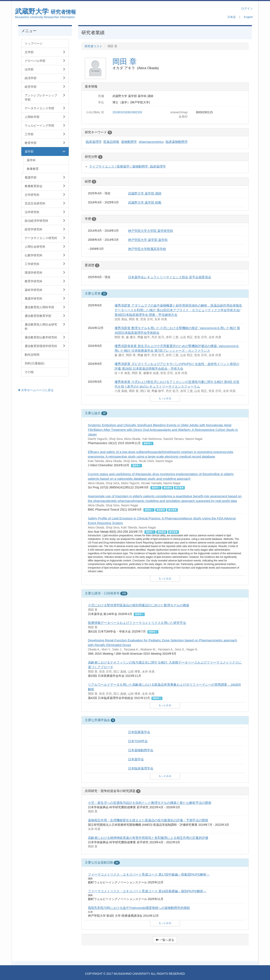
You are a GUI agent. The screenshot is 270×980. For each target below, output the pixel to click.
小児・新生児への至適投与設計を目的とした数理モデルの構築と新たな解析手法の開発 (150, 803)
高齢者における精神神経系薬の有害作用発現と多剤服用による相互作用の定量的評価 (148, 838)
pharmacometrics (151, 142)
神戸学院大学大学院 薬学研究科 (151, 231)
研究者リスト (93, 46)
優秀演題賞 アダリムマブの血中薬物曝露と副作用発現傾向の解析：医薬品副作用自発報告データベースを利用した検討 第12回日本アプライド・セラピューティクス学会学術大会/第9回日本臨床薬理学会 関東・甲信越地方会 (178, 310)
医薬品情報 (111, 142)
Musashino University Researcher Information (45, 17)
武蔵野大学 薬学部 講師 (145, 193)
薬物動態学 (129, 142)
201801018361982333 (127, 112)
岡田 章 (125, 62)
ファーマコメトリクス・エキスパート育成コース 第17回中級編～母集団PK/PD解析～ (149, 874)
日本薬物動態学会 (141, 750)
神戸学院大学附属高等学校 (147, 249)
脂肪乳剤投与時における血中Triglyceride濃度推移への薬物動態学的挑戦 (139, 908)
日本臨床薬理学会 (141, 768)
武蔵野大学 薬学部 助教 (145, 202)
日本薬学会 (136, 759)
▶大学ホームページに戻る (36, 390)
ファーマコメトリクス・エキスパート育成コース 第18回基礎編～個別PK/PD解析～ (147, 891)
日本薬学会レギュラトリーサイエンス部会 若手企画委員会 (170, 277)
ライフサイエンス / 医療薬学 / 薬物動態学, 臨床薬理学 (127, 166)
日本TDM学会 (138, 741)
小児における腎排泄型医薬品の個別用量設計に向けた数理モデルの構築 (139, 605)
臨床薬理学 (94, 142)
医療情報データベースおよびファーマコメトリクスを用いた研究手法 (137, 623)
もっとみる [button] (165, 398)
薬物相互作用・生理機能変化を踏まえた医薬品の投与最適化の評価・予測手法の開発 (148, 820)
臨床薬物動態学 (177, 142)
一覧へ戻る (165, 940)
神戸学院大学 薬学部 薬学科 (148, 240)
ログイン (247, 8)
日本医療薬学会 (139, 732)
